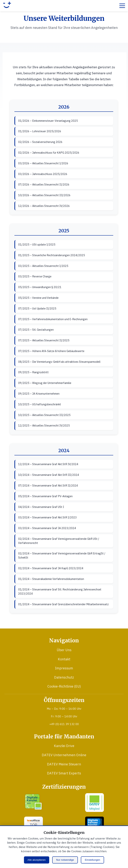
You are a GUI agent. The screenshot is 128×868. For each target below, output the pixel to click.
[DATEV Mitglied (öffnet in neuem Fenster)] (95, 803)
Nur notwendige (65, 860)
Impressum (64, 668)
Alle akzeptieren (37, 860)
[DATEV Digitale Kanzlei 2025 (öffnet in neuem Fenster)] (33, 803)
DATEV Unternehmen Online (64, 755)
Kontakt (64, 659)
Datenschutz (64, 677)
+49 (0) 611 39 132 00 (64, 724)
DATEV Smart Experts (64, 773)
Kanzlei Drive (64, 746)
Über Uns (64, 650)
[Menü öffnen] (122, 6)
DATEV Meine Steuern (64, 764)
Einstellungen (93, 860)
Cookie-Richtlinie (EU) (64, 686)
